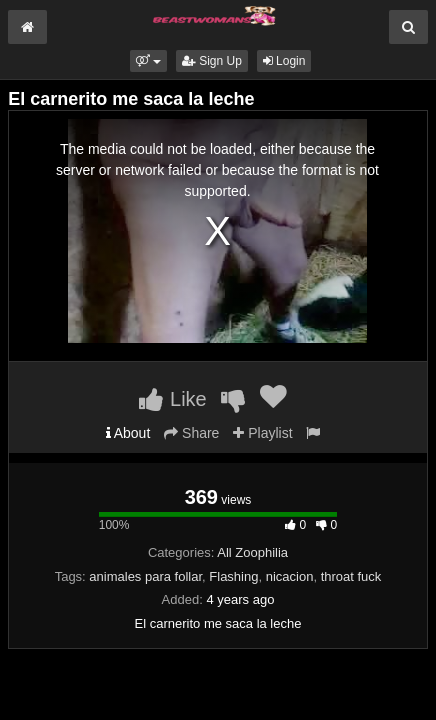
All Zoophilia (252, 552)
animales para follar (145, 576)
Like (172, 399)
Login (284, 61)
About (128, 433)
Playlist (262, 433)
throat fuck (351, 576)
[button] (148, 61)
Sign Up (212, 61)
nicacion (290, 576)
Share (191, 433)
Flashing (233, 576)
